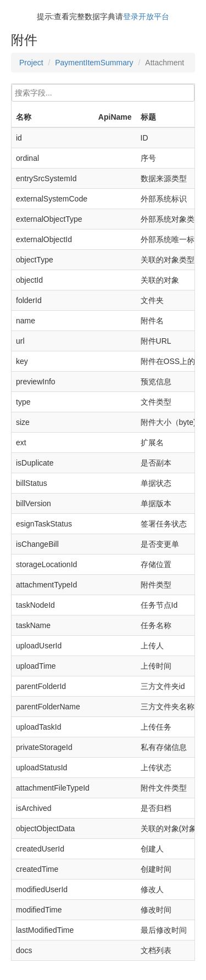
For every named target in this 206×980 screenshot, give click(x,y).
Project (31, 63)
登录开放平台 (146, 16)
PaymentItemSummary (94, 63)
